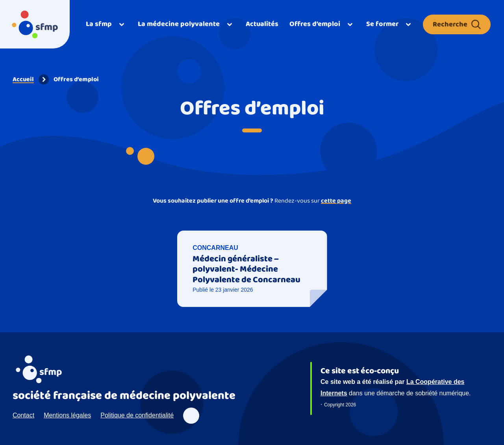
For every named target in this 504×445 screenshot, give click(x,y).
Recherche (457, 24)
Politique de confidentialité (137, 415)
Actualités (262, 24)
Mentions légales (67, 415)
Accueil (23, 79)
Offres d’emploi (76, 79)
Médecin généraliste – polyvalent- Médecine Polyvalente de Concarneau (246, 269)
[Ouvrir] (106, 24)
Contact (23, 415)
